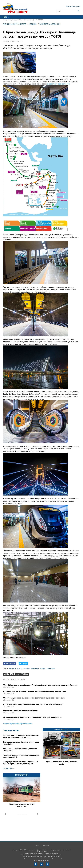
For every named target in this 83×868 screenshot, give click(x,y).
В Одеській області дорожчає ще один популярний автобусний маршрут (33, 704)
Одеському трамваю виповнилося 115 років (61, 763)
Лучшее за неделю (61, 729)
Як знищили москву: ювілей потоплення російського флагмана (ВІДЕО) (32, 717)
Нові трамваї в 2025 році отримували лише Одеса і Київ (20, 750)
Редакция (46, 845)
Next (38, 814)
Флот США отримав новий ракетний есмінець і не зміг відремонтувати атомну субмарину (40, 685)
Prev (5, 814)
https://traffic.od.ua (20, 8)
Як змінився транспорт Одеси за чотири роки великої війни (21, 743)
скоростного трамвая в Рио (58, 84)
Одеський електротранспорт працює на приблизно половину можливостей (35, 691)
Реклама (37, 845)
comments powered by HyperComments (18, 724)
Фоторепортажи (22, 775)
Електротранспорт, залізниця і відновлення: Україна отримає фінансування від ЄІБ (20, 763)
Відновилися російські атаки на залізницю (20, 711)
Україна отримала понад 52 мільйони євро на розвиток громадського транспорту (21, 736)
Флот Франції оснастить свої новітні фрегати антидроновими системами (34, 698)
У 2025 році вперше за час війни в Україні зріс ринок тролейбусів (21, 756)
